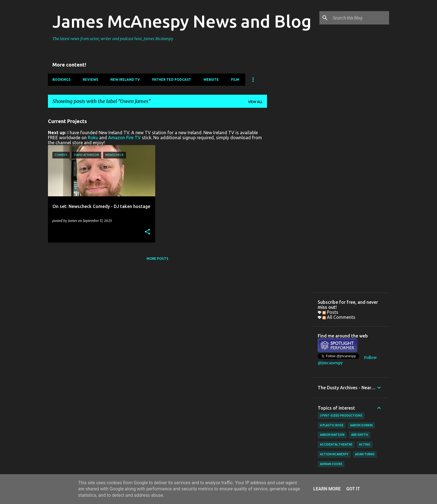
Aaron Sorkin (361, 425)
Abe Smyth (360, 435)
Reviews (90, 79)
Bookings (61, 79)
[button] (147, 232)
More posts (157, 259)
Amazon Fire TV (124, 138)
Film (235, 79)
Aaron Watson (332, 435)
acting (365, 444)
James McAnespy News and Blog (182, 21)
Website (211, 79)
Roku (93, 138)
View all (255, 102)
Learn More (327, 489)
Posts (330, 312)
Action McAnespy (334, 454)
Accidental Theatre (336, 444)
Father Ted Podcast (172, 79)
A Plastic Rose (332, 425)
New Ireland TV (125, 79)
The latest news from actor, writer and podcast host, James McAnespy (113, 39)
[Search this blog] (360, 18)
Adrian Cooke (331, 464)
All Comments (339, 317)
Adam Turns (365, 454)
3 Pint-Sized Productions (341, 415)
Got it (353, 489)
